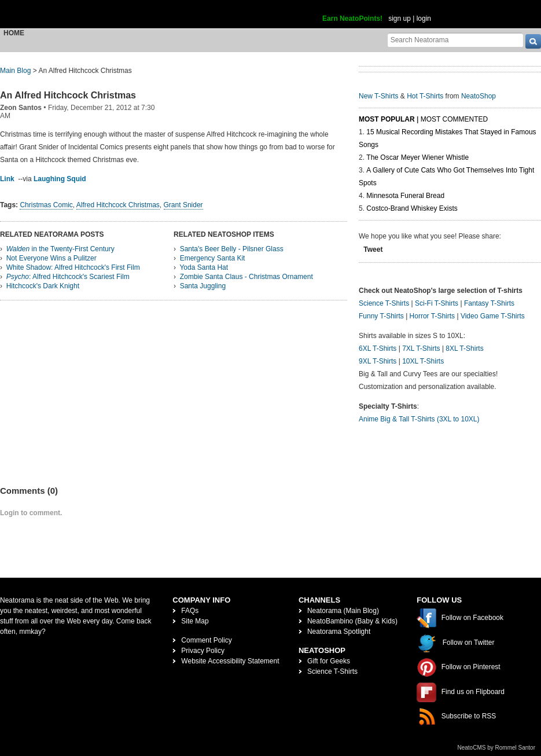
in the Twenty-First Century (60, 249)
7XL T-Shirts (421, 348)
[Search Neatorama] (455, 40)
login (424, 19)
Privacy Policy (203, 651)
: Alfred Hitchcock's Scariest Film (68, 277)
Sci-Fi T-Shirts (437, 303)
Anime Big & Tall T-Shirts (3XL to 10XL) (419, 419)
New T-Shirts (378, 96)
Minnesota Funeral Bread (405, 196)
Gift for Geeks (329, 661)
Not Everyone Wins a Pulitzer (51, 258)
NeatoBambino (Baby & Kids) (352, 621)
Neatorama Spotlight (339, 632)
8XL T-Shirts (464, 348)
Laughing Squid (60, 179)
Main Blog (15, 71)
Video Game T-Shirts (493, 316)
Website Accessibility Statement (230, 661)
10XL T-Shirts (423, 361)
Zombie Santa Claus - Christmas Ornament (246, 277)
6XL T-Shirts (378, 348)
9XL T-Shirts (378, 361)
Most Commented (454, 119)
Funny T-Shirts (381, 316)
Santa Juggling (203, 286)
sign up (400, 19)
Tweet (373, 249)
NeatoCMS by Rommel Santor (497, 748)
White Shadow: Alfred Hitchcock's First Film (73, 267)
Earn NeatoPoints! (352, 19)
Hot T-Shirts (425, 96)
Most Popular (387, 119)
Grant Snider (183, 205)
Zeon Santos (21, 108)
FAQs (190, 611)
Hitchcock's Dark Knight (43, 286)
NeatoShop (479, 96)
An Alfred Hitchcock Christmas (68, 95)
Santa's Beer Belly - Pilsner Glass (232, 249)
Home (14, 33)
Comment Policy (206, 640)
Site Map (195, 621)
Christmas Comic (46, 205)
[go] (533, 41)
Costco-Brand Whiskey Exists (412, 208)
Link (7, 179)
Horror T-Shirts (432, 316)
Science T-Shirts (384, 303)
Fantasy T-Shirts (489, 303)
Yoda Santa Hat (204, 267)
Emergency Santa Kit (213, 258)
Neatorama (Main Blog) (343, 611)
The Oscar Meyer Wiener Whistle (417, 157)
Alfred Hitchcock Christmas (118, 205)
